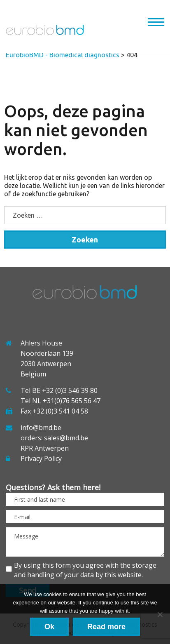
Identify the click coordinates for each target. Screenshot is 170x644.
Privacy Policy (41, 458)
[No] (160, 614)
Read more (106, 627)
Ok (49, 627)
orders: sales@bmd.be (54, 438)
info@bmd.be (41, 428)
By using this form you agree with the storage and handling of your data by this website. (85, 570)
